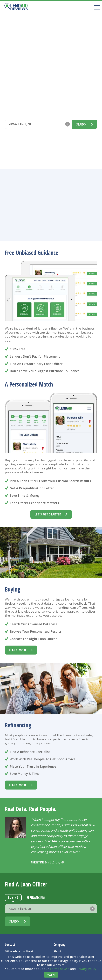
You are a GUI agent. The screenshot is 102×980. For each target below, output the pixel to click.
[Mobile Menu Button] (96, 7)
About (57, 951)
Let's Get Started (48, 514)
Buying (13, 113)
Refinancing (36, 113)
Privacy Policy (87, 969)
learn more (18, 650)
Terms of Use (59, 969)
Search (82, 124)
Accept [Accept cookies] (51, 975)
